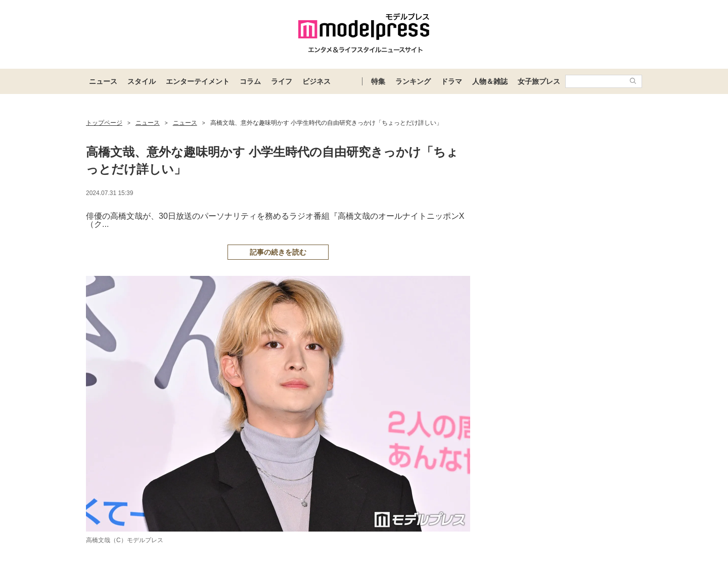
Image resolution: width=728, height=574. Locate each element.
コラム (250, 81)
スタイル (142, 81)
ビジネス (316, 81)
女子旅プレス (539, 81)
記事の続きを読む (278, 252)
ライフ (282, 81)
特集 (378, 81)
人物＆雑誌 (490, 81)
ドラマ (451, 81)
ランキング (413, 81)
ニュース (103, 81)
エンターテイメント (198, 81)
